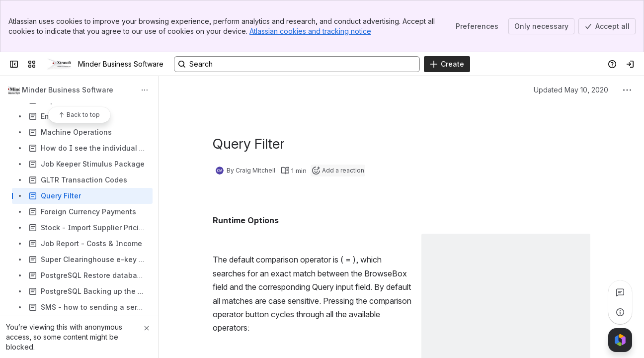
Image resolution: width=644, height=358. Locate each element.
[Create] (447, 64)
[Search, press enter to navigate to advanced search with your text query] (297, 64)
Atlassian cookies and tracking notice (310, 31)
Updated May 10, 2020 (571, 90)
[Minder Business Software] (59, 64)
